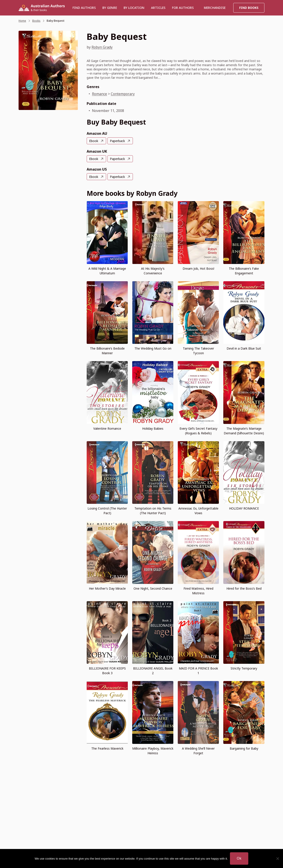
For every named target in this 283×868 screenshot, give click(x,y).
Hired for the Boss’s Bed (244, 588)
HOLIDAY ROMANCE (244, 508)
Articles (158, 8)
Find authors (84, 8)
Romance (99, 94)
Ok (239, 858)
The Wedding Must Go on (153, 348)
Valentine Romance (107, 428)
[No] (277, 858)
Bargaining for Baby (244, 748)
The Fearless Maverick (107, 748)
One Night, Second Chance (153, 588)
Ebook (94, 141)
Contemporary (123, 94)
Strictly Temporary (244, 668)
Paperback (117, 141)
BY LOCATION (134, 8)
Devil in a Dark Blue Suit (244, 348)
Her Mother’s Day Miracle (107, 588)
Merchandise (215, 8)
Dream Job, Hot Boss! (198, 268)
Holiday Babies (153, 428)
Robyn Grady (102, 47)
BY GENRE (110, 8)
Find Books (249, 8)
